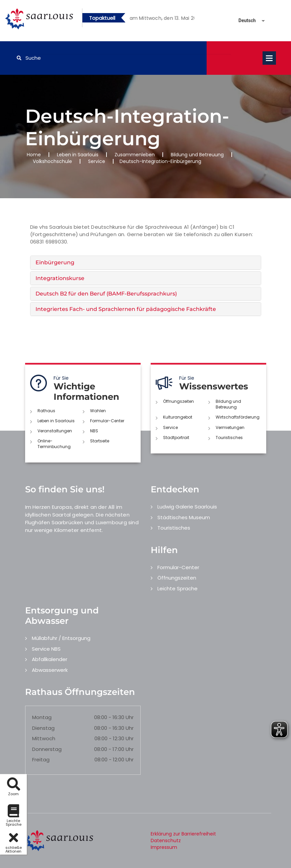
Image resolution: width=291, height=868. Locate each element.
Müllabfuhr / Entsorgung (61, 638)
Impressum (164, 847)
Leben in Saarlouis (78, 155)
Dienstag (43, 728)
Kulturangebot (178, 417)
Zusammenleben (135, 155)
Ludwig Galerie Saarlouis (187, 507)
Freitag (41, 759)
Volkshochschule (52, 161)
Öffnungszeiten (178, 401)
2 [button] (162, 19)
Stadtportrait (176, 438)
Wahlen (98, 411)
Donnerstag (47, 749)
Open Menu (269, 58)
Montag (42, 717)
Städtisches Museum (184, 517)
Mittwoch (44, 738)
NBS (94, 431)
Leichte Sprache (177, 588)
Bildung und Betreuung (197, 155)
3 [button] (172, 19)
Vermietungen (230, 427)
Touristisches (229, 438)
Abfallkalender (50, 659)
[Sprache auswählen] (244, 21)
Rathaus (46, 411)
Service (97, 161)
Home (34, 155)
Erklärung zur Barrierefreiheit (183, 834)
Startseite (100, 441)
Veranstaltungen (55, 431)
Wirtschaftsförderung (238, 417)
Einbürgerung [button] (55, 262)
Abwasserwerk (50, 670)
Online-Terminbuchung (54, 444)
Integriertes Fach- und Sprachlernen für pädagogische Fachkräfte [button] (126, 309)
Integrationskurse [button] (60, 278)
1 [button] (152, 19)
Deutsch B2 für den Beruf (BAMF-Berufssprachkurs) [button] (106, 294)
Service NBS (46, 649)
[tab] (146, 262)
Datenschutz (166, 840)
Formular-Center (107, 421)
